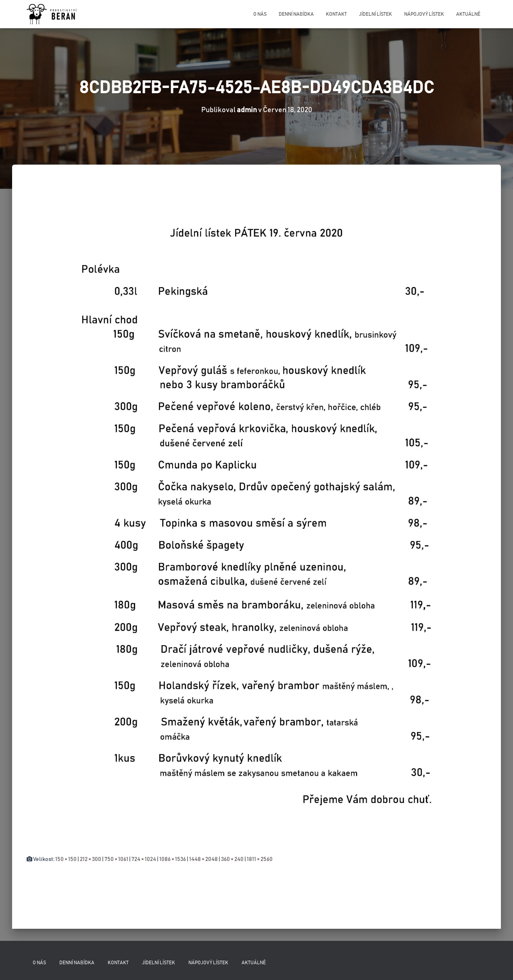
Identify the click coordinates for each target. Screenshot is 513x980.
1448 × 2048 (203, 859)
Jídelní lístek (375, 14)
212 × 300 (91, 859)
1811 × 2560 (260, 859)
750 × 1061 (116, 859)
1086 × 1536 (173, 859)
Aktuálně (468, 14)
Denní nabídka (296, 14)
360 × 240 (232, 859)
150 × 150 (66, 859)
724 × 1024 (144, 859)
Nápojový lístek (424, 14)
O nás (260, 14)
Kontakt (336, 14)
